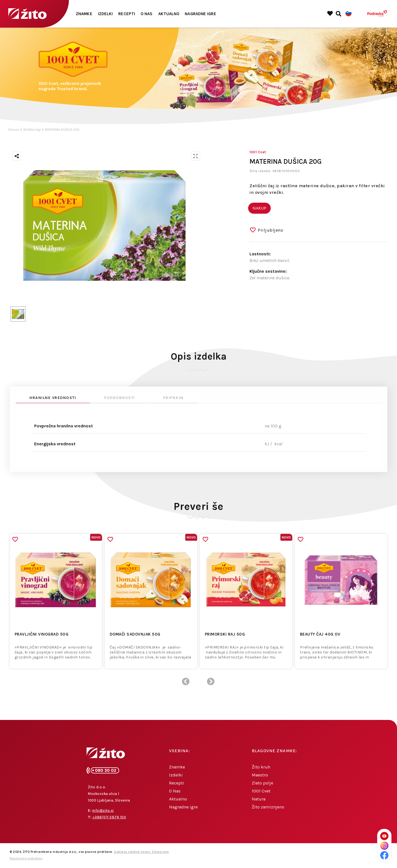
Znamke (84, 14)
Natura (259, 799)
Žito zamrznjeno (268, 807)
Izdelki (105, 14)
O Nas (147, 14)
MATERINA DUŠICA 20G (62, 130)
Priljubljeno (270, 230)
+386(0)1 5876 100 (109, 817)
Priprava (174, 398)
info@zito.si (103, 811)
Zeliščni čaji (32, 130)
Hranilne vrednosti (53, 398)
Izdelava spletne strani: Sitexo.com (141, 852)
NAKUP (259, 208)
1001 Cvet (261, 791)
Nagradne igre (200, 14)
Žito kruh (261, 767)
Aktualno (169, 14)
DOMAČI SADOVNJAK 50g (135, 634)
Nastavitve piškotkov (26, 858)
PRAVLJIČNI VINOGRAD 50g (42, 634)
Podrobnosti (120, 398)
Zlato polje (262, 783)
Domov (14, 130)
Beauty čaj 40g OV (320, 634)
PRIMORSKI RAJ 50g (225, 634)
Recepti (127, 14)
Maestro (260, 775)
